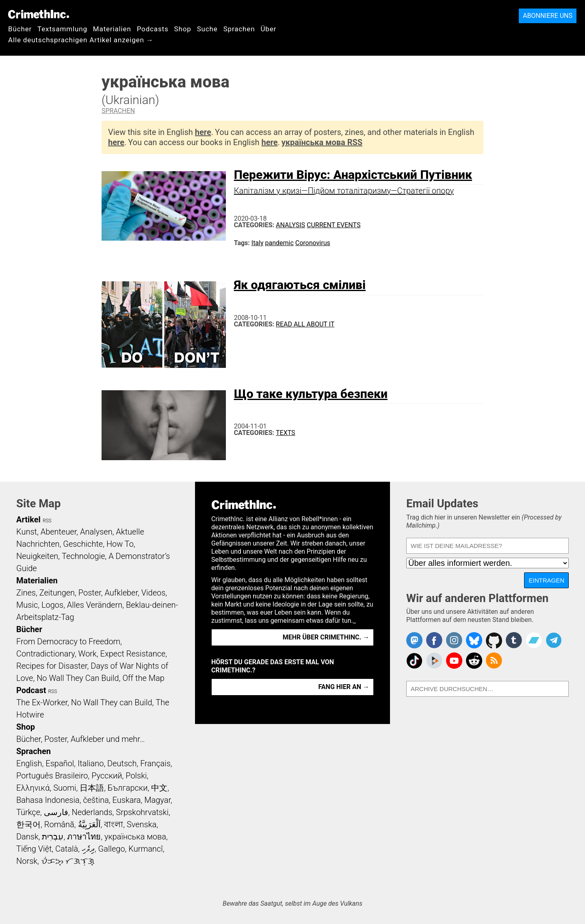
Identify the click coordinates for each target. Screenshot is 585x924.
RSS (47, 521)
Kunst (27, 532)
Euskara (127, 800)
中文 (159, 788)
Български (128, 788)
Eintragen (546, 580)
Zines (26, 593)
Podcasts (153, 29)
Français (155, 763)
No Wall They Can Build (78, 678)
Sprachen (239, 29)
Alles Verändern (95, 605)
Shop (183, 29)
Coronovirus (313, 243)
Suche (207, 29)
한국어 (28, 824)
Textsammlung (62, 29)
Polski (136, 776)
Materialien (112, 29)
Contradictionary (45, 654)
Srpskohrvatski (142, 812)
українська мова (135, 837)
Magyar (157, 800)
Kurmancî (145, 849)
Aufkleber (121, 593)
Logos (52, 605)
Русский (107, 776)
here (203, 132)
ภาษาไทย (84, 837)
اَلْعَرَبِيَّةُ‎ (89, 824)
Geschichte (83, 544)
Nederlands (92, 812)
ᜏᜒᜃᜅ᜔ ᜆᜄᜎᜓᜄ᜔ (68, 861)
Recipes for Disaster (52, 666)
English (29, 763)
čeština (96, 800)
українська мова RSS (322, 142)
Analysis (290, 225)
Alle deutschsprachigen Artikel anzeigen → (81, 40)
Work (88, 654)
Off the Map (143, 678)
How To (120, 544)
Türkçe (28, 812)
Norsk (27, 861)
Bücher (20, 29)
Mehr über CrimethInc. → (326, 637)
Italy (258, 243)
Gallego (112, 849)
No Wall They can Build (112, 702)
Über (268, 29)
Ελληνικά (33, 788)
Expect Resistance (133, 654)
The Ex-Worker (42, 702)
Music (27, 605)
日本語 (92, 788)
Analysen (96, 532)
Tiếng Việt (34, 849)
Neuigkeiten (37, 556)
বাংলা (114, 824)
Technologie (83, 556)
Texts (286, 433)
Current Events (334, 225)
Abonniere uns (548, 16)
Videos (154, 593)
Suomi (65, 788)
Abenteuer (59, 532)
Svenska (142, 824)
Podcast (31, 690)
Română (59, 824)
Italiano (91, 763)
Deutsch (122, 763)
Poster (90, 593)
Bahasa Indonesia (48, 800)
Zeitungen (57, 593)
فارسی (56, 812)
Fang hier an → (344, 687)
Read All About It (305, 324)
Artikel (28, 520)
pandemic (279, 243)
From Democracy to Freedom (68, 641)
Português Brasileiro (52, 776)
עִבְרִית (53, 837)
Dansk (27, 837)
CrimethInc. (39, 14)
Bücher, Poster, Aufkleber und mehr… (81, 739)
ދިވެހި (88, 849)
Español (60, 763)
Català (67, 849)
